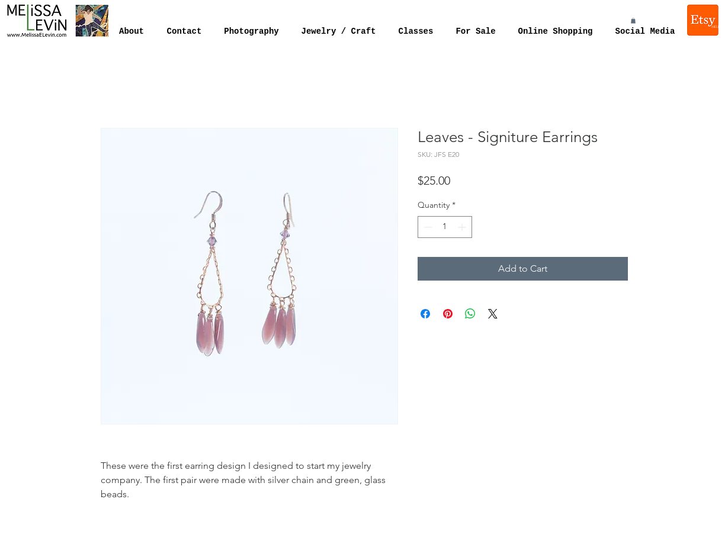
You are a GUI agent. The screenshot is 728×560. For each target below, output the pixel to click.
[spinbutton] (445, 227)
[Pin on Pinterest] (448, 314)
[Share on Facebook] (425, 314)
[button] (633, 21)
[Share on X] (493, 314)
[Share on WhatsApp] (470, 314)
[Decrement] (427, 227)
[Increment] (463, 227)
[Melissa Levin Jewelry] (704, 20)
